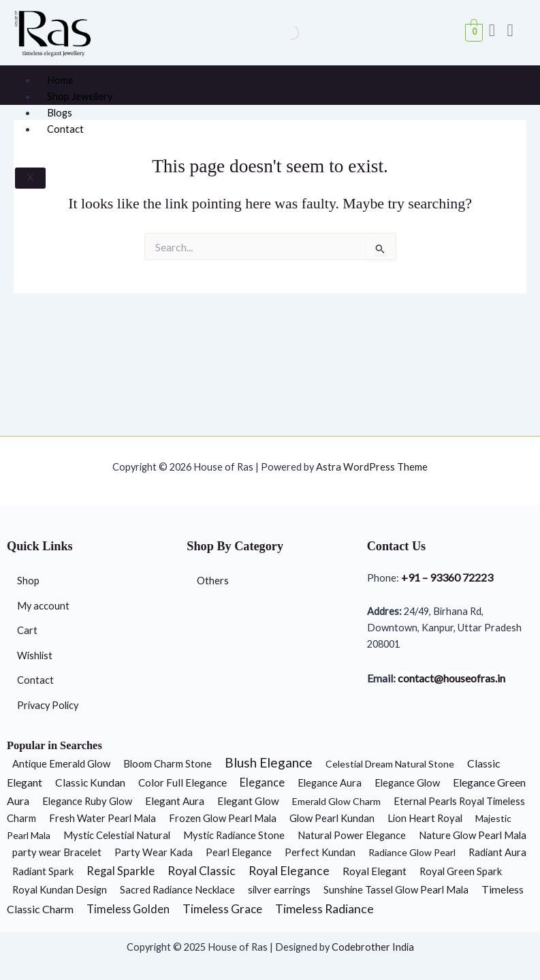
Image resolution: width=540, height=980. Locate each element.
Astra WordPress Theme (372, 467)
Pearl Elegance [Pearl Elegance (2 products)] (239, 852)
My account (43, 606)
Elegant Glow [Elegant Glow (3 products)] (248, 801)
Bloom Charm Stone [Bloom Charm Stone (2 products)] (168, 763)
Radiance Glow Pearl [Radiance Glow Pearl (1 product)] (412, 852)
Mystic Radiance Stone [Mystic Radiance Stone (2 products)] (234, 835)
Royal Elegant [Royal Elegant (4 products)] (375, 871)
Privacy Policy (48, 705)
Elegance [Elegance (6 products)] (262, 782)
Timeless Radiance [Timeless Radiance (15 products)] (324, 908)
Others (213, 581)
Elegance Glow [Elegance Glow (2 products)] (407, 783)
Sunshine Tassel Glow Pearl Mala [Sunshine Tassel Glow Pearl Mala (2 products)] (396, 889)
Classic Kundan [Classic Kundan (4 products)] (90, 783)
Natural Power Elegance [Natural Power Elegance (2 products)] (352, 835)
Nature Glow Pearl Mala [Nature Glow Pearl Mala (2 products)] (473, 835)
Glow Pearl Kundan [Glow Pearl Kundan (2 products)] (332, 818)
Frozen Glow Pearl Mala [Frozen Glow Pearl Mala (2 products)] (223, 818)
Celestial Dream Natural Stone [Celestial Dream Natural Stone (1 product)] (390, 764)
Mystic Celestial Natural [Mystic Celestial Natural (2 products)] (117, 835)
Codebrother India (373, 947)
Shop (28, 581)
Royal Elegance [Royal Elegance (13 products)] (289, 871)
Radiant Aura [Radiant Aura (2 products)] (497, 852)
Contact (65, 129)
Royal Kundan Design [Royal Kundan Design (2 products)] (60, 889)
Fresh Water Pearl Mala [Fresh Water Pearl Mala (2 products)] (102, 818)
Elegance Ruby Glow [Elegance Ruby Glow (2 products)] (87, 801)
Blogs (60, 113)
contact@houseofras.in (450, 678)
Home (60, 80)
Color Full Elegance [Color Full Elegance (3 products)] (182, 783)
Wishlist (35, 655)
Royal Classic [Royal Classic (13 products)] (202, 871)
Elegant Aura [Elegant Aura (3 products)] (175, 801)
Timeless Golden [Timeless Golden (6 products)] (128, 909)
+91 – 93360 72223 (447, 577)
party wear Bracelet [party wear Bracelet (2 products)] (57, 852)
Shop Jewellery (80, 96)
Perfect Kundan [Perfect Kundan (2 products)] (320, 852)
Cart (27, 630)
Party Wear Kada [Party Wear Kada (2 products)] (154, 852)
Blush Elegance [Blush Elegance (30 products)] (269, 762)
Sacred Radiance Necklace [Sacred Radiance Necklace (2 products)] (177, 889)
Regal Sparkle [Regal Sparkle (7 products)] (121, 871)
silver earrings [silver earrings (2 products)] (279, 889)
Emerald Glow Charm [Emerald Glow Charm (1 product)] (336, 801)
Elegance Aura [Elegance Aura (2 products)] (330, 783)
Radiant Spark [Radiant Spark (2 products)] (43, 871)
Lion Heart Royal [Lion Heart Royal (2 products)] (425, 818)
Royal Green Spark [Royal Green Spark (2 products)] (461, 871)
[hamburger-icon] (518, 78)
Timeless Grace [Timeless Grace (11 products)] (222, 909)
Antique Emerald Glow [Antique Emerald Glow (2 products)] (61, 763)
